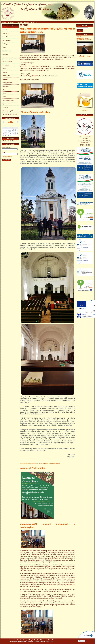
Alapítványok (6, 86)
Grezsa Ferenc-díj (7, 62)
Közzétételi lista (7, 51)
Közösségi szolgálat (8, 111)
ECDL (4, 90)
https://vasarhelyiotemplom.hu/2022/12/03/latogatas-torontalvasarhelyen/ (40, 464)
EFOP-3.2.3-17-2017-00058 (10, 114)
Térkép (4, 93)
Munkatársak (6, 65)
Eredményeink (6, 76)
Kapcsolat (5, 37)
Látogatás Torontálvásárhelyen (35, 112)
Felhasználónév (7, 148)
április (10, 122)
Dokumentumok (7, 40)
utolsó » (89, 57)
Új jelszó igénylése (8, 157)
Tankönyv (5, 44)
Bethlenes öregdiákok (8, 100)
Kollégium (5, 55)
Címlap (4, 22)
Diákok (4, 69)
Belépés (26, 22)
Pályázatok (5, 79)
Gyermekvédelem (7, 104)
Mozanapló (19, 22)
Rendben (81, 641)
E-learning (34, 22)
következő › (82, 57)
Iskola (4, 47)
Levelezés (11, 22)
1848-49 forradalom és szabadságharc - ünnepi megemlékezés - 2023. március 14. (85, 39)
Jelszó (4, 152)
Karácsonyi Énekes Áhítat (32, 468)
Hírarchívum (6, 33)
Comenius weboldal (8, 83)
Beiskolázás (6, 30)
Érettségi (5, 72)
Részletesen (49, 642)
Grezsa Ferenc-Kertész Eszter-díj (11, 58)
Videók (4, 97)
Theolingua (5, 107)
